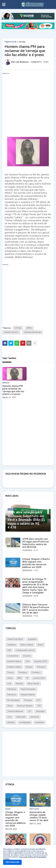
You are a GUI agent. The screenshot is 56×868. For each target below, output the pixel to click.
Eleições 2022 (41, 661)
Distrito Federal (14, 661)
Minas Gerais (33, 684)
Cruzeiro (27, 656)
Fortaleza (23, 673)
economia (35, 717)
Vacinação (40, 711)
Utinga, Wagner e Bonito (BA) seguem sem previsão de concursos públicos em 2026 (36, 563)
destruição (21, 717)
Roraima (28, 700)
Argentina (32, 639)
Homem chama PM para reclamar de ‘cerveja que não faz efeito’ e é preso (13, 390)
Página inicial (11, 42)
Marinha (19, 684)
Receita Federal (28, 695)
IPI (27, 678)
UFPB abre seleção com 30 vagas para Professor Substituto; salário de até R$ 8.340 (36, 543)
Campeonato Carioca (25, 650)
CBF (9, 650)
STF (38, 700)
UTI (29, 711)
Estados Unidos (14, 667)
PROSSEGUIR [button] (12, 862)
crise (9, 717)
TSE (39, 706)
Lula (9, 684)
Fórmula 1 (36, 673)
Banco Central (27, 645)
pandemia (40, 722)
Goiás (10, 678)
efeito (29, 328)
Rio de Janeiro (13, 700)
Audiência (12, 645)
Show (10, 706)
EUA (28, 661)
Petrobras (12, 695)
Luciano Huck (39, 678)
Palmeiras (12, 689)
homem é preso (11, 332)
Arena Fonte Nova (15, 639)
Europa (29, 667)
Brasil (40, 645)
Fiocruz (11, 673)
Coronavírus (13, 656)
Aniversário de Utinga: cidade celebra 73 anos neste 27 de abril (39, 816)
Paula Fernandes (28, 689)
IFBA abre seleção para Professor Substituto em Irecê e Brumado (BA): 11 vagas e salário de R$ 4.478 (26, 520)
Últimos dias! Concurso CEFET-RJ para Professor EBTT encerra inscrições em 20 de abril (36, 609)
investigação (25, 722)
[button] (4, 4)
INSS (19, 678)
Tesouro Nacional (15, 711)
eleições (11, 722)
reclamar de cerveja (32, 332)
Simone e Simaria (25, 706)
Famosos (41, 667)
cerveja (22, 42)
